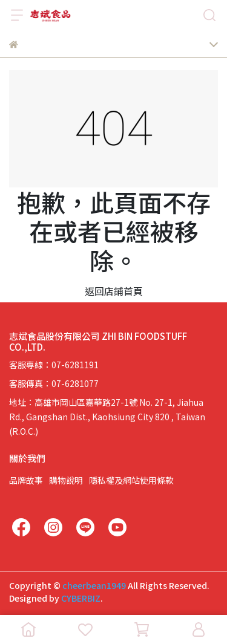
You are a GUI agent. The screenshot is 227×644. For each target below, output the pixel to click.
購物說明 (66, 480)
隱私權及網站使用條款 (131, 480)
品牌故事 (26, 480)
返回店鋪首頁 (114, 291)
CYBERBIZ (81, 598)
